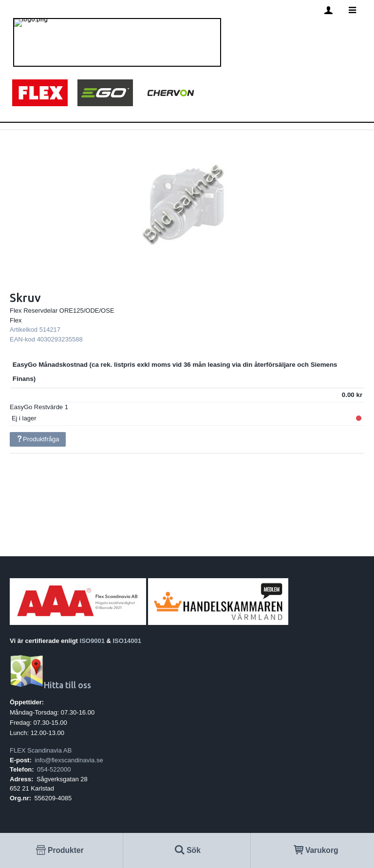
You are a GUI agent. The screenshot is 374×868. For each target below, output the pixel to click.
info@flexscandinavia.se (69, 760)
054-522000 (54, 769)
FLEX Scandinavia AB (41, 750)
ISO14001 (127, 641)
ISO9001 (92, 641)
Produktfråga (37, 439)
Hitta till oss (50, 685)
